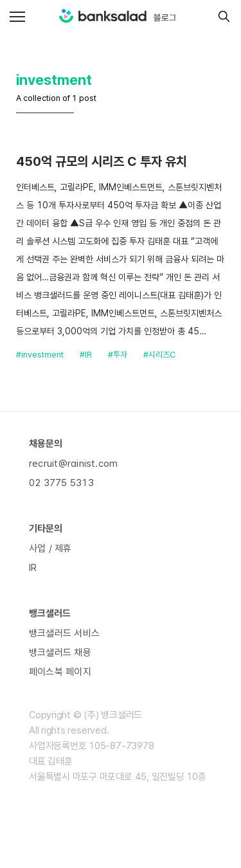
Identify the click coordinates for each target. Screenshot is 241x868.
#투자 (118, 355)
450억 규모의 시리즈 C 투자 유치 (102, 161)
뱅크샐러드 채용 (60, 653)
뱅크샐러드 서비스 (64, 633)
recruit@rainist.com (73, 464)
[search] (221, 16)
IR (33, 568)
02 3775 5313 (61, 483)
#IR (86, 355)
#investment (40, 355)
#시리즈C (159, 355)
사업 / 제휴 (50, 548)
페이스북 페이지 (60, 672)
